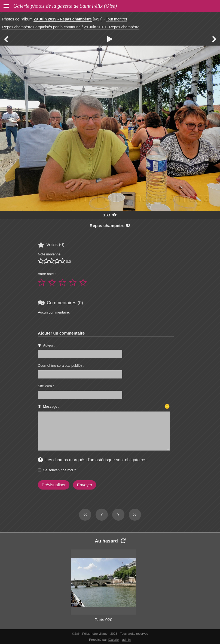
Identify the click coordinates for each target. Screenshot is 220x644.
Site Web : (46, 386)
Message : (51, 406)
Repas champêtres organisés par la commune (41, 27)
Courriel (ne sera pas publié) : (61, 366)
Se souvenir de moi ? (60, 470)
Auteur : (49, 345)
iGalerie (114, 640)
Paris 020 (104, 620)
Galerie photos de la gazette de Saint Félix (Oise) (65, 6)
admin (126, 640)
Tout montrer (116, 19)
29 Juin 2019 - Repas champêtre (63, 19)
